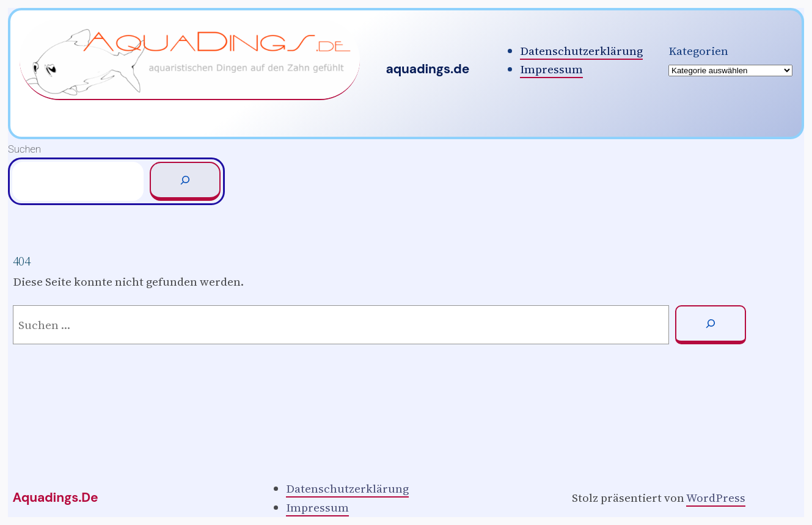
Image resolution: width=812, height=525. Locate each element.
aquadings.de (427, 69)
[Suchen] (185, 181)
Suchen (24, 149)
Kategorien (698, 51)
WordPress (716, 498)
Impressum (551, 69)
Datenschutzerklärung (581, 51)
